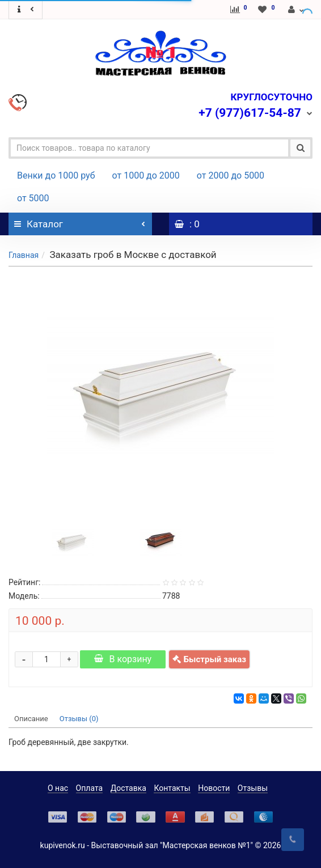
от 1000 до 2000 (146, 175)
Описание (31, 719)
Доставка (128, 788)
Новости (214, 788)
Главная (24, 255)
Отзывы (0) (79, 719)
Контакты (172, 788)
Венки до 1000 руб (56, 175)
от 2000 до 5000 (231, 175)
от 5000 (33, 198)
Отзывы (253, 788)
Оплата (90, 788)
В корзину (123, 659)
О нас (58, 788)
